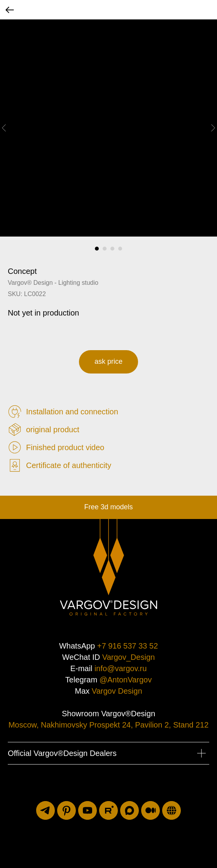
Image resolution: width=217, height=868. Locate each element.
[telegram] (45, 810)
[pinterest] (66, 810)
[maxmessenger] (129, 810)
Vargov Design (117, 691)
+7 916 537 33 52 (128, 646)
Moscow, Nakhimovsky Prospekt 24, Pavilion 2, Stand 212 (109, 725)
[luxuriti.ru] (171, 810)
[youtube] (87, 810)
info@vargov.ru (121, 668)
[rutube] (108, 810)
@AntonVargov (126, 680)
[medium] (150, 810)
